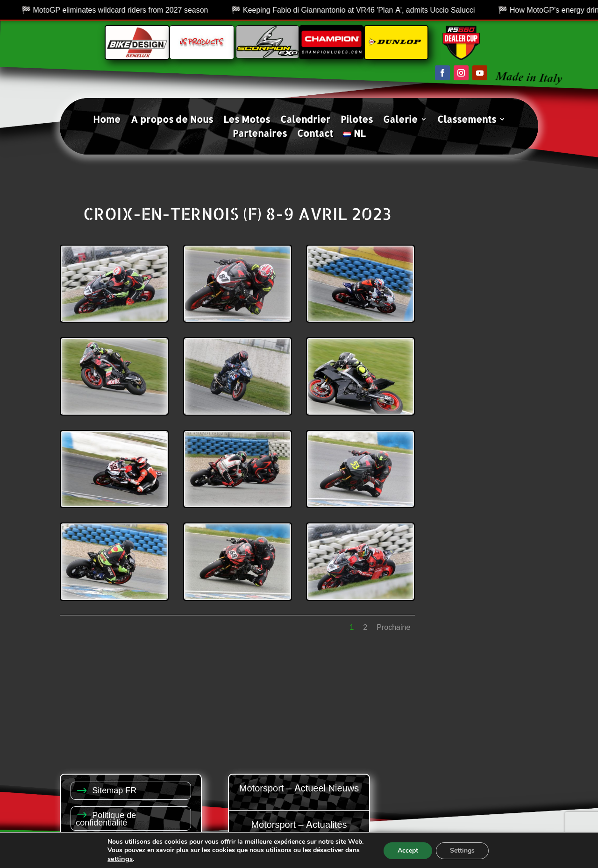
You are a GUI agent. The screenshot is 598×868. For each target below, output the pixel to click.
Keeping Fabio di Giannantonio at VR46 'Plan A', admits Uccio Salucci (422, 10)
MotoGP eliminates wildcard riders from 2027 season (183, 10)
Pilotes (357, 120)
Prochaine (393, 627)
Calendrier (305, 120)
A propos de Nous (172, 120)
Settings (462, 850)
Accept (408, 850)
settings (120, 859)
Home (107, 120)
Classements (467, 120)
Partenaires (260, 134)
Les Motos (247, 120)
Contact (315, 134)
